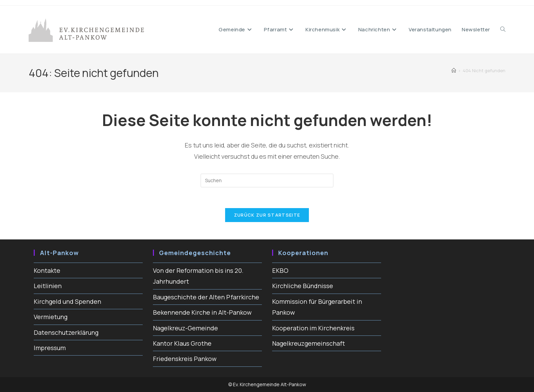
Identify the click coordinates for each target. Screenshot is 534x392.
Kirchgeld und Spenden (67, 301)
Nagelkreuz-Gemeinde (185, 328)
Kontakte (47, 270)
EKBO (280, 270)
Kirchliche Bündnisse (303, 286)
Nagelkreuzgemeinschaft (309, 343)
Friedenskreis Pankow (185, 359)
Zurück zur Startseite (267, 215)
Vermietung (51, 317)
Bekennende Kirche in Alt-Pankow (202, 312)
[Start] (454, 70)
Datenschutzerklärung (66, 332)
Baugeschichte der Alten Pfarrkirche (206, 297)
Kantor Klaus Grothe (182, 343)
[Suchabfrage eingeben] (267, 181)
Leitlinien (48, 286)
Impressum (50, 348)
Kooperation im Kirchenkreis (313, 328)
